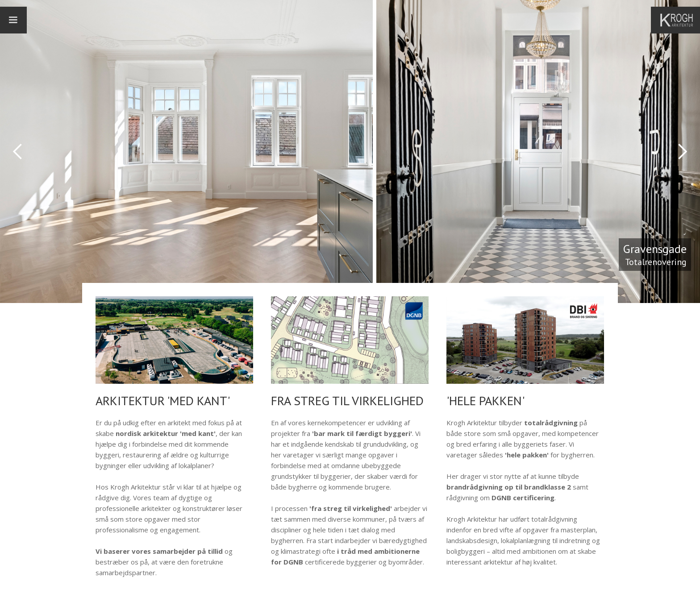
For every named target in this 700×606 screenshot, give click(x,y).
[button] (13, 20)
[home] (680, 20)
